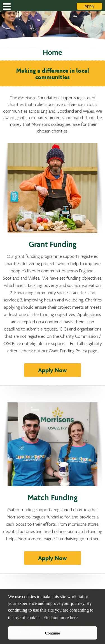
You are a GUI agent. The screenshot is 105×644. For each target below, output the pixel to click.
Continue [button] (53, 633)
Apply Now (53, 371)
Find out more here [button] (60, 618)
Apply (89, 6)
